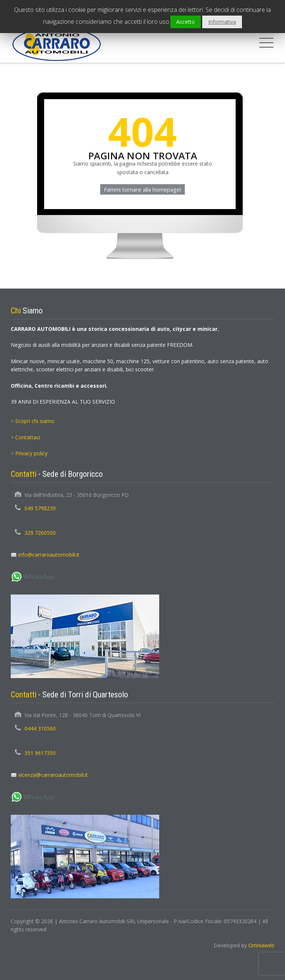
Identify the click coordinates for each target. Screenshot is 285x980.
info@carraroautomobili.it (49, 555)
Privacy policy (31, 453)
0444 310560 (40, 728)
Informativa (222, 22)
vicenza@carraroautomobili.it (53, 775)
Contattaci (28, 437)
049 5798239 (40, 508)
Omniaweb (261, 945)
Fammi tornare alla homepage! (142, 189)
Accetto (186, 22)
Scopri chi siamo (35, 421)
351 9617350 (40, 753)
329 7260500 (40, 533)
